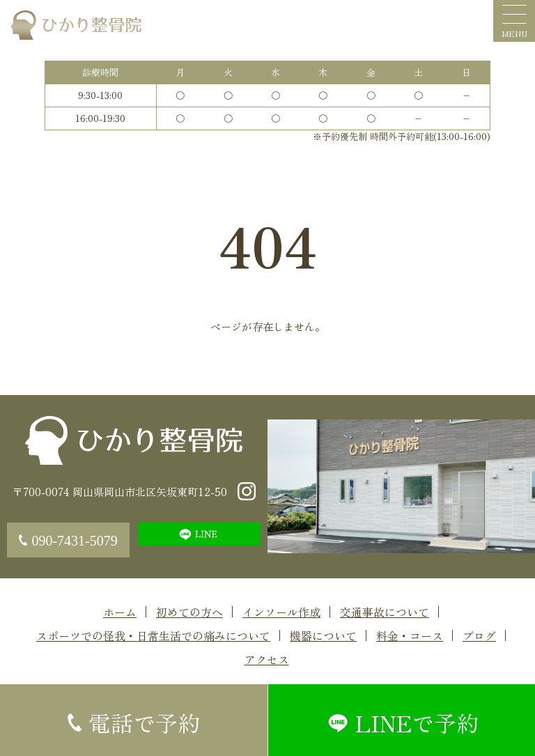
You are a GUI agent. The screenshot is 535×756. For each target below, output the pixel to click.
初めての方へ (189, 612)
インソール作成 (281, 612)
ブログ (479, 635)
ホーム (120, 612)
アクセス (267, 659)
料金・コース (410, 635)
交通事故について (385, 612)
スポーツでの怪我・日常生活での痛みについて (153, 635)
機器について (323, 635)
